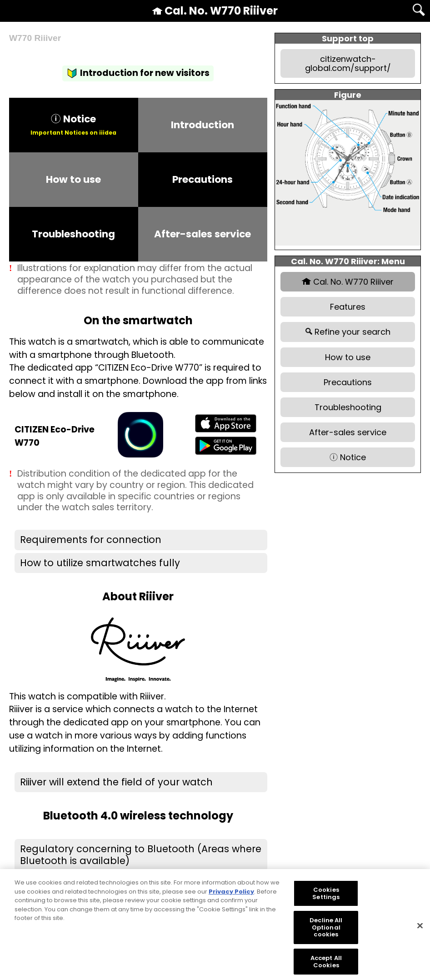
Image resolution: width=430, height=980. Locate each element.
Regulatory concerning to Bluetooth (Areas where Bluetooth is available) (141, 855)
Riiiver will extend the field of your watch (116, 782)
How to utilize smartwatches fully (100, 563)
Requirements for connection (91, 540)
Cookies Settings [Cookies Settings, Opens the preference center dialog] (326, 898)
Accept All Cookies (326, 966)
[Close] (420, 930)
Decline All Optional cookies (326, 932)
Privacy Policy (231, 896)
